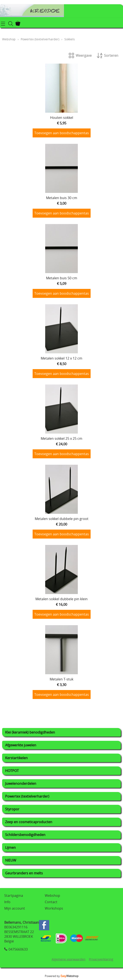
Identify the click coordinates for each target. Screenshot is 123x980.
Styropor (12, 809)
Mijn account (15, 908)
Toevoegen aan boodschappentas (62, 133)
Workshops (54, 908)
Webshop (9, 39)
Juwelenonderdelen (21, 783)
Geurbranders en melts (24, 873)
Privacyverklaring (101, 959)
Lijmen (10, 847)
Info (7, 902)
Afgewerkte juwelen (21, 745)
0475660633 (18, 949)
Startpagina (14, 896)
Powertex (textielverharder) (27, 796)
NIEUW (11, 860)
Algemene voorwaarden (69, 959)
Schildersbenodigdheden (25, 835)
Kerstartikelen (16, 758)
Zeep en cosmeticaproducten (29, 822)
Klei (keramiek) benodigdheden (30, 732)
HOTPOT (12, 771)
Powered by (62, 976)
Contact (51, 902)
